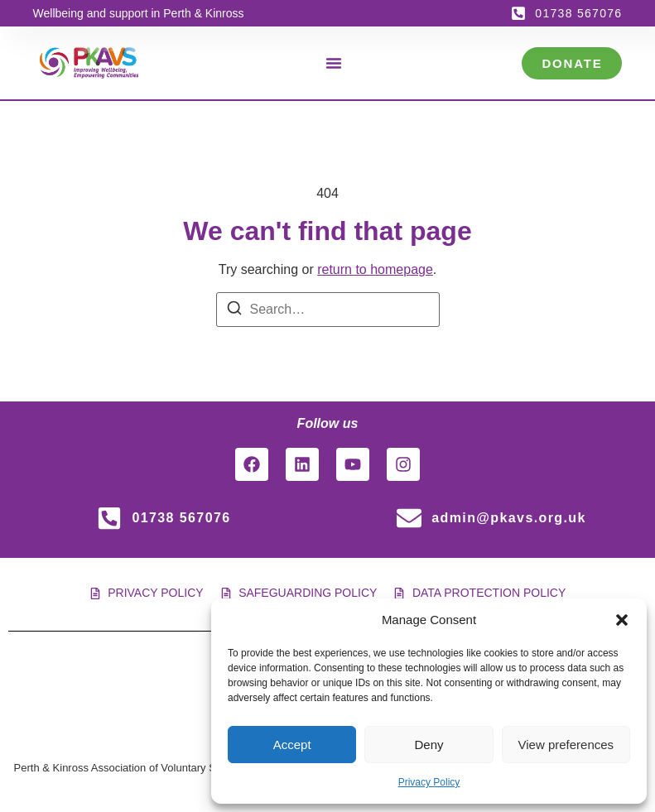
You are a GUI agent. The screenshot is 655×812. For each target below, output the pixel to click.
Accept (292, 745)
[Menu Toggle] (334, 63)
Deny (429, 745)
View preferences (566, 745)
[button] (622, 620)
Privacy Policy (429, 782)
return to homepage (375, 269)
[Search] (234, 311)
